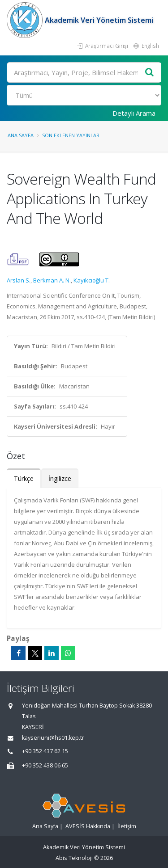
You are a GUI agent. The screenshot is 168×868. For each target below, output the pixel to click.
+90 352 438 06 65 (45, 765)
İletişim (127, 826)
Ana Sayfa (21, 135)
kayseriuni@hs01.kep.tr (53, 738)
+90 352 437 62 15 (45, 751)
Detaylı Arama (134, 113)
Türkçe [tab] (24, 478)
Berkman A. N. (52, 280)
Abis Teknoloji (74, 858)
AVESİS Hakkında (88, 826)
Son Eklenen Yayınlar (71, 135)
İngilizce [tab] (60, 478)
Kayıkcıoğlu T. (92, 280)
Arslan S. (19, 280)
